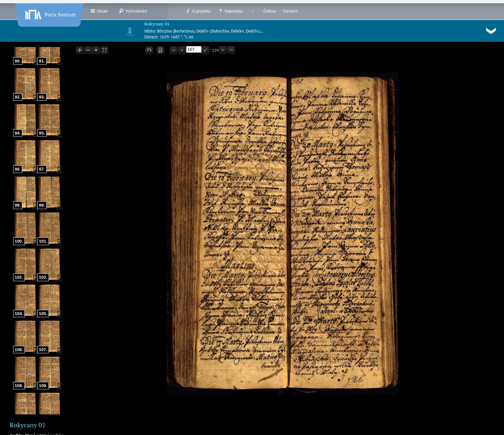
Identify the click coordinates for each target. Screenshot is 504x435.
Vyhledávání (133, 11)
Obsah (99, 11)
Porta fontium (50, 13)
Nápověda (230, 11)
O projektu (198, 11)
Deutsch (290, 11)
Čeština (270, 11)
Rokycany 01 (157, 24)
